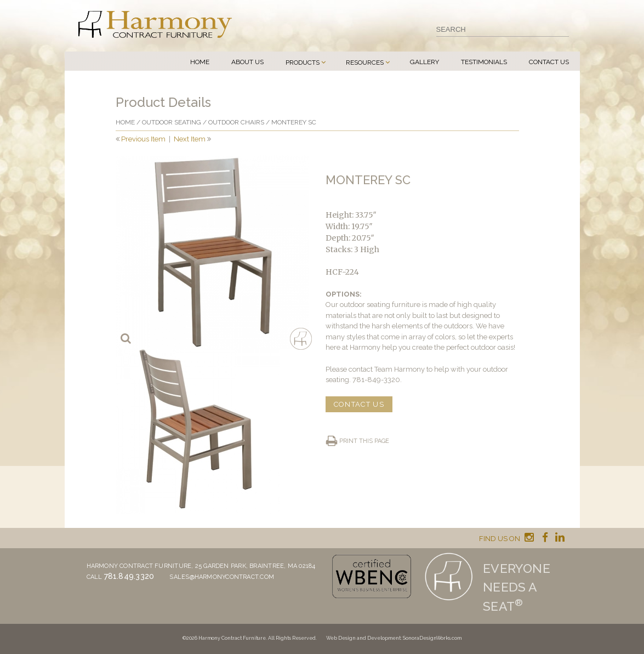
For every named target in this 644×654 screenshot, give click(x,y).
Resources (365, 62)
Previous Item (143, 139)
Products (303, 62)
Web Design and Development (363, 638)
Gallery (424, 62)
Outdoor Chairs (236, 122)
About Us (247, 62)
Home (200, 62)
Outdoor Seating (172, 122)
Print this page (364, 441)
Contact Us (549, 62)
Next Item (190, 139)
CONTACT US (359, 404)
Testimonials (484, 62)
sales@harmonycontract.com (222, 577)
